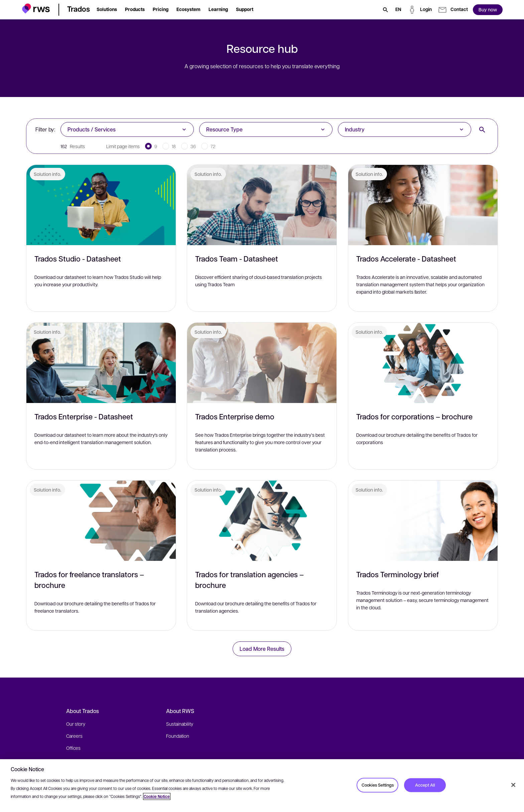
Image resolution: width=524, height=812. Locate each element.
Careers (74, 736)
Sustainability (180, 724)
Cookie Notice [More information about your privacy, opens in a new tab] (157, 796)
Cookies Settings (378, 785)
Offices (73, 748)
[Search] (385, 10)
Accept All (425, 785)
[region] (262, 786)
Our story (76, 724)
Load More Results (262, 649)
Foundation (178, 736)
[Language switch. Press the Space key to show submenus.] (398, 10)
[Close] (513, 785)
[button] (36, 9)
